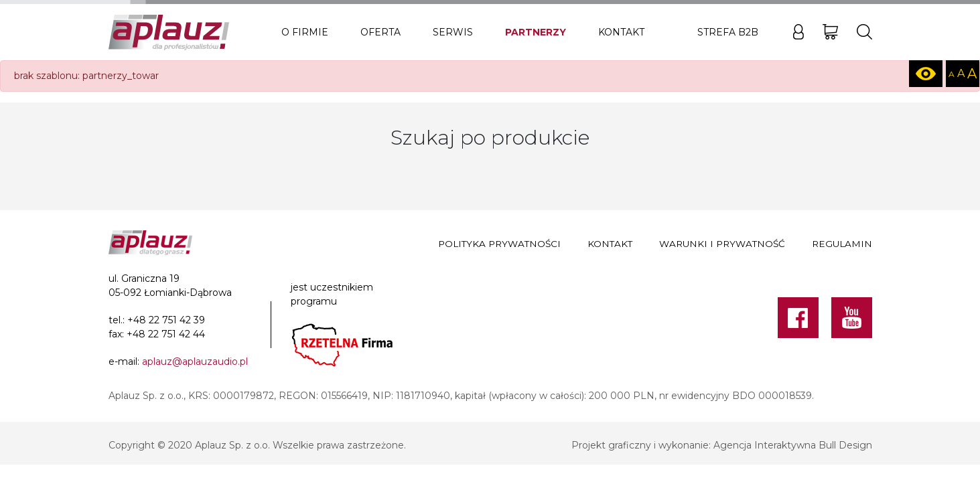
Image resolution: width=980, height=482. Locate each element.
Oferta (380, 32)
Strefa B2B (728, 32)
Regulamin (842, 244)
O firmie (305, 32)
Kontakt (621, 32)
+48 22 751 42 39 (166, 320)
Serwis (453, 32)
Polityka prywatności (499, 244)
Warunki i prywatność (722, 244)
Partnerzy (536, 32)
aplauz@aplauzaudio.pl (195, 361)
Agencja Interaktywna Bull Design (793, 445)
